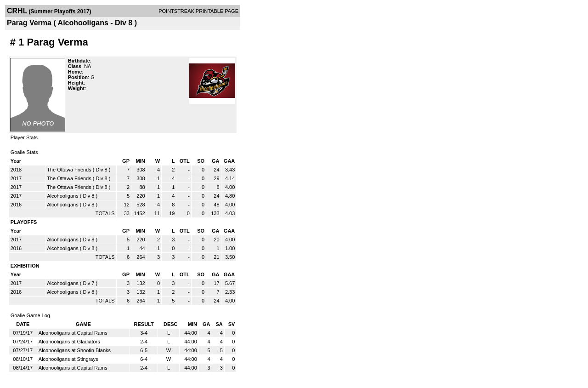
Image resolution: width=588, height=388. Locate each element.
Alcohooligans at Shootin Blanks (75, 350)
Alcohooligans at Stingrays (68, 359)
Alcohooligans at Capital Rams (73, 333)
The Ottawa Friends (69, 170)
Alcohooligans (63, 196)
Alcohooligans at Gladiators (69, 342)
